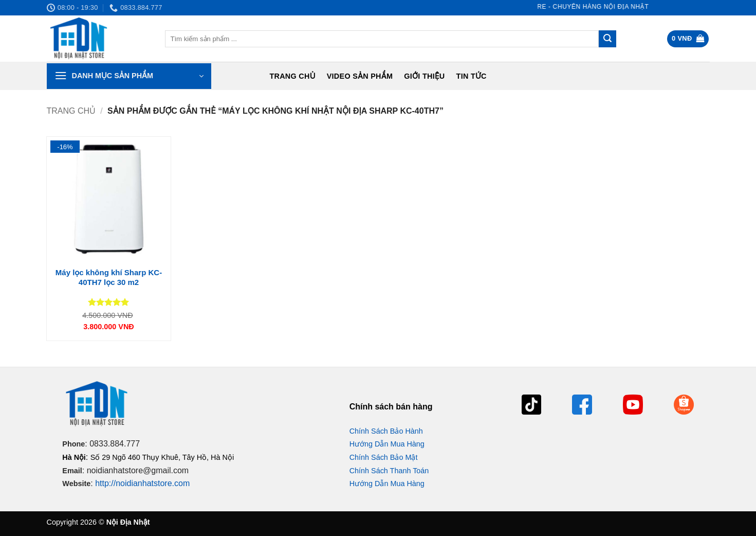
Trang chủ (292, 76)
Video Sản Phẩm (360, 76)
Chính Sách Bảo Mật (384, 457)
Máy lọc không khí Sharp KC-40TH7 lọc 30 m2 (109, 278)
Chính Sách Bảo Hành (386, 431)
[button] (688, 39)
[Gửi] (607, 39)
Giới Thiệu (424, 76)
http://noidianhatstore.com (142, 483)
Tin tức (472, 76)
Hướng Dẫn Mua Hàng (387, 444)
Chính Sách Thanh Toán (389, 471)
